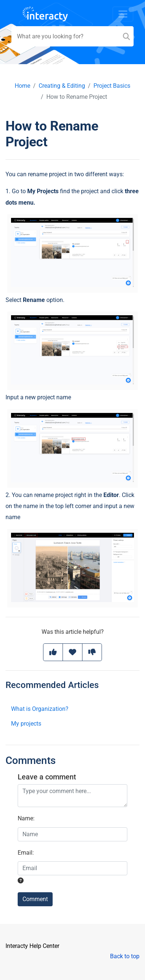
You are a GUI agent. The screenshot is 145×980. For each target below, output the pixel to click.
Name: (26, 818)
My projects (26, 724)
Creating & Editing (62, 86)
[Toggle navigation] (123, 14)
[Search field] (72, 36)
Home (22, 86)
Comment (35, 899)
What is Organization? (40, 709)
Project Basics (112, 86)
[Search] (126, 36)
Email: (26, 853)
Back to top (125, 956)
